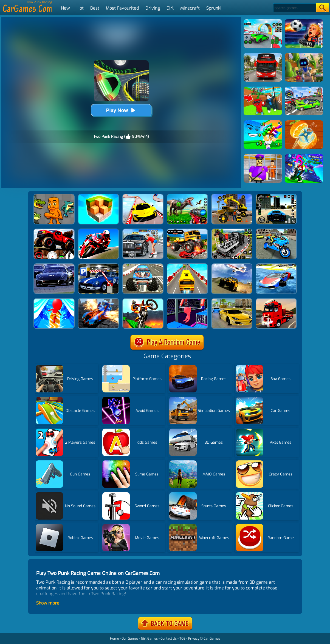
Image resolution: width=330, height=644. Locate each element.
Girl (170, 8)
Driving (153, 8)
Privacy (194, 639)
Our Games (130, 639)
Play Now (121, 110)
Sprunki (214, 8)
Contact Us (169, 639)
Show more (48, 603)
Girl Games (149, 639)
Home (114, 639)
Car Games (212, 639)
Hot (80, 8)
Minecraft (190, 8)
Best (95, 8)
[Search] (294, 8)
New (65, 8)
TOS (182, 639)
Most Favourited (122, 8)
